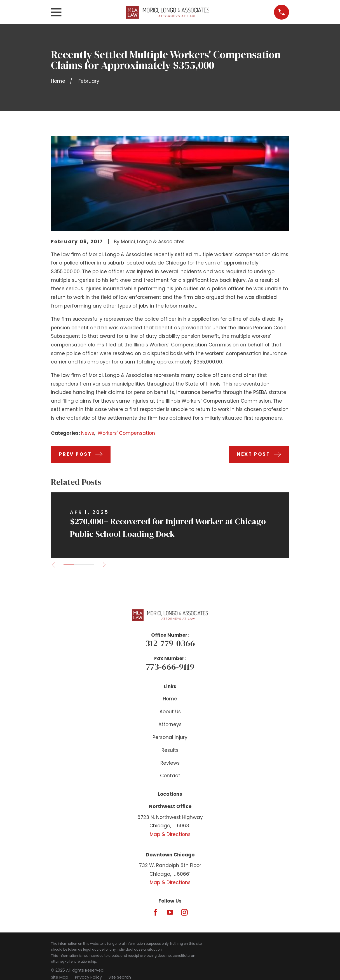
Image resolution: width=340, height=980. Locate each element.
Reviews (170, 763)
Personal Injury (170, 737)
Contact (170, 776)
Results (170, 750)
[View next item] (105, 565)
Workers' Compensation (126, 433)
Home (170, 699)
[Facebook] (156, 912)
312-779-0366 (170, 643)
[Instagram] (184, 912)
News (88, 433)
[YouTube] (170, 912)
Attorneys (170, 724)
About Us (170, 712)
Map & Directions (170, 834)
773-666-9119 (170, 667)
